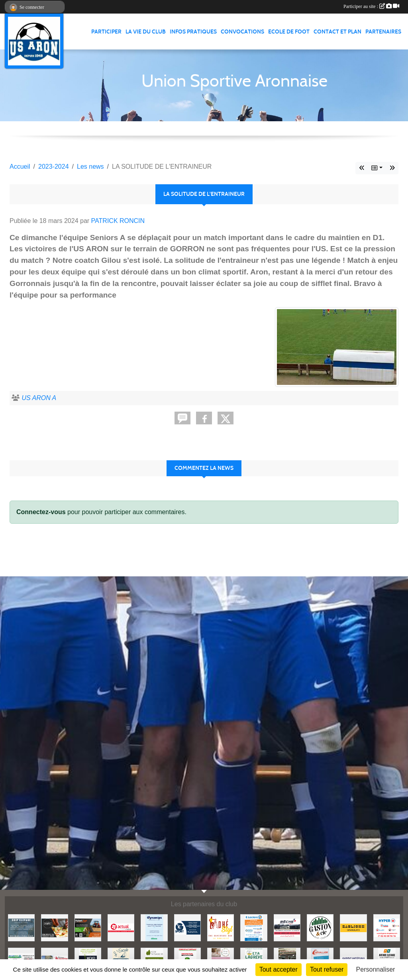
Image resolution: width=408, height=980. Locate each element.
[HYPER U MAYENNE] (387, 927)
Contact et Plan (337, 32)
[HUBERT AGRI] (88, 927)
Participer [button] (106, 32)
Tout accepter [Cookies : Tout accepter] (279, 969)
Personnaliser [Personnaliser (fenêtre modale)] (376, 969)
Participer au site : (371, 6)
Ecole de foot (289, 32)
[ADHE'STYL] (221, 927)
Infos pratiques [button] (193, 32)
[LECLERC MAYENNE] (254, 927)
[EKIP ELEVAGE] (21, 927)
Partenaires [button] (383, 32)
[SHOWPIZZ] (54, 927)
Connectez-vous (41, 512)
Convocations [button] (242, 32)
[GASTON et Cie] (320, 927)
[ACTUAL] (121, 927)
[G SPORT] (187, 927)
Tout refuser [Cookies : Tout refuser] (327, 969)
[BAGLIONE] (353, 927)
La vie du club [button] (146, 32)
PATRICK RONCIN (118, 221)
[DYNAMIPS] (154, 927)
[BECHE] (287, 927)
